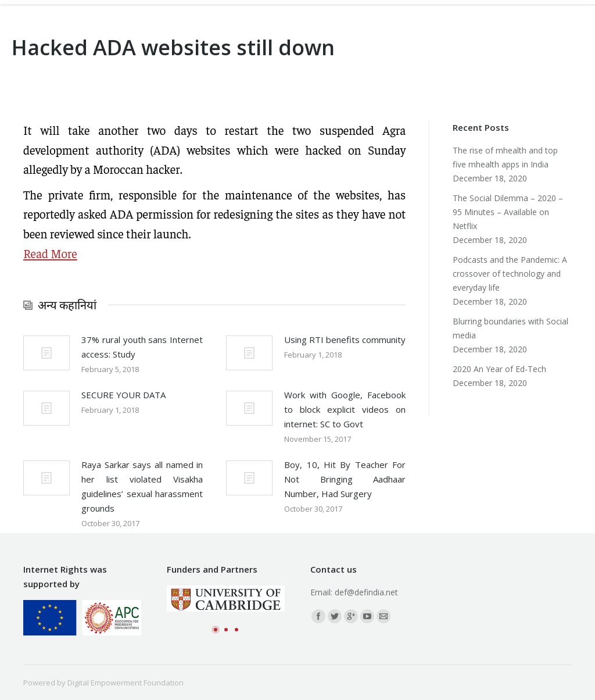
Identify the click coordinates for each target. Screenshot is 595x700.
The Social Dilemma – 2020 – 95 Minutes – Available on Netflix (508, 212)
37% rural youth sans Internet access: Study (142, 347)
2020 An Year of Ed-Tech (499, 369)
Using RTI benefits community (345, 340)
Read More (50, 253)
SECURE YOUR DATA (123, 395)
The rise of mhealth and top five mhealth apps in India (505, 157)
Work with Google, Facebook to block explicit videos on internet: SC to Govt (345, 409)
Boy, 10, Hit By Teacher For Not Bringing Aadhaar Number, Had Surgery (345, 479)
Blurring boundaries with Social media (510, 328)
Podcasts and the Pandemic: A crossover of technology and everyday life (510, 274)
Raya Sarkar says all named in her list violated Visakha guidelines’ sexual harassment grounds (142, 486)
